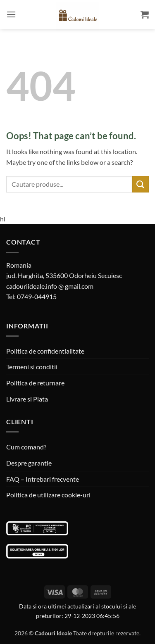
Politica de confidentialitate (45, 351)
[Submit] (141, 184)
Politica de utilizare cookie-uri (48, 495)
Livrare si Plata (27, 399)
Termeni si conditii (32, 367)
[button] (11, 14)
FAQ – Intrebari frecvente (43, 479)
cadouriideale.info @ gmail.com (50, 286)
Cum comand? (26, 447)
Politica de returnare (35, 383)
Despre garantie (29, 463)
